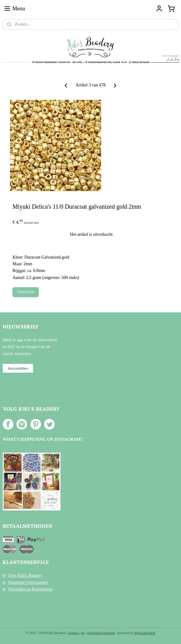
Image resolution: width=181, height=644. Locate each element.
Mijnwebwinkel (145, 633)
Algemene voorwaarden (28, 582)
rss (83, 633)
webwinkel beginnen (101, 633)
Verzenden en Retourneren (30, 589)
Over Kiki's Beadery (25, 575)
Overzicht (26, 292)
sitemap (73, 633)
